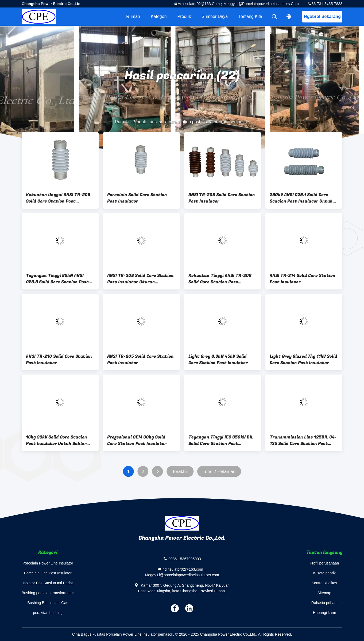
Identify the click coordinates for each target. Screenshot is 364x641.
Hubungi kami (324, 613)
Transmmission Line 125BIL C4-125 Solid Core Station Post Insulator (303, 440)
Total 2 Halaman (219, 472)
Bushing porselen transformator (48, 593)
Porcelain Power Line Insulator (48, 563)
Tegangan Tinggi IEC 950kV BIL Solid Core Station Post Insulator (221, 440)
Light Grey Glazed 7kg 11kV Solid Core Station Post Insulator (303, 360)
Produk (184, 16)
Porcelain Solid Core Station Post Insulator (137, 198)
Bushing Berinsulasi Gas (48, 603)
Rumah (133, 16)
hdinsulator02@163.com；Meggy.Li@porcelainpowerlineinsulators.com (238, 4)
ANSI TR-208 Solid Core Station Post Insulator (222, 198)
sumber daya (215, 16)
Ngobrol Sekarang (322, 16)
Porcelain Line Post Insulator (48, 573)
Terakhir (180, 472)
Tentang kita (250, 16)
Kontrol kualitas (324, 583)
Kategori (159, 16)
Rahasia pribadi (324, 603)
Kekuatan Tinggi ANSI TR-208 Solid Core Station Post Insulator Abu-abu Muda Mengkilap (220, 279)
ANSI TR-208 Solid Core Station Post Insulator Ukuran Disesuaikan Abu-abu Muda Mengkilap (140, 279)
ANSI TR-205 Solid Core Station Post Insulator (140, 360)
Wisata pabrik (324, 573)
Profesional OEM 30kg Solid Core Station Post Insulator (137, 440)
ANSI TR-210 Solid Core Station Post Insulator (59, 360)
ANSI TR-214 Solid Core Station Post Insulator (303, 279)
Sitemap (324, 593)
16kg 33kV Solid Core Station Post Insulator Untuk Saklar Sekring (57, 440)
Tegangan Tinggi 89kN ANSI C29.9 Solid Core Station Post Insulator (57, 279)
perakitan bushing (48, 613)
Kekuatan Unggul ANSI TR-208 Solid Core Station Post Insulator (58, 198)
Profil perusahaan (324, 563)
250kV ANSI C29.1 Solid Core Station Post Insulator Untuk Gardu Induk (301, 198)
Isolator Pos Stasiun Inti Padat (48, 583)
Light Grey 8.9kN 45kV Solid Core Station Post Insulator (218, 360)
